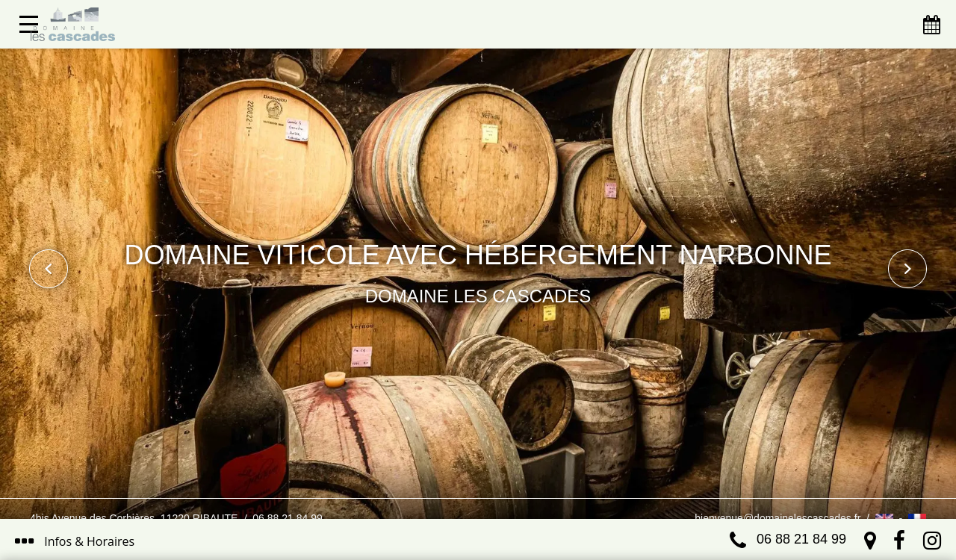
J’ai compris (534, 483)
